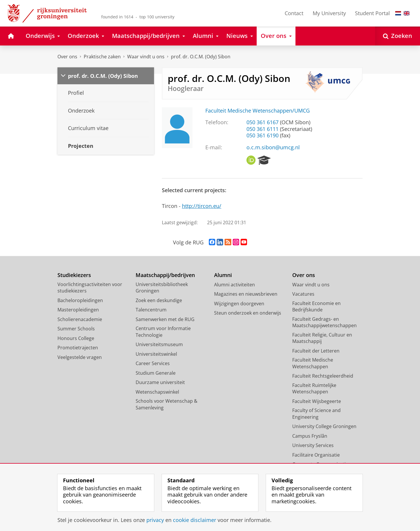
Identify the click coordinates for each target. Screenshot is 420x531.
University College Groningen (324, 426)
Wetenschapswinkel (157, 392)
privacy (155, 520)
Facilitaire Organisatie (316, 455)
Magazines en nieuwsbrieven (246, 294)
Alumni (223, 275)
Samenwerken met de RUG (165, 319)
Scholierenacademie (80, 319)
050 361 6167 (262, 122)
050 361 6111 (262, 129)
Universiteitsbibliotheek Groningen (162, 288)
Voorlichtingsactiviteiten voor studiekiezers (90, 288)
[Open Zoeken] (398, 36)
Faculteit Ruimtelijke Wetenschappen (314, 389)
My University (329, 13)
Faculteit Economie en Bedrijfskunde (316, 307)
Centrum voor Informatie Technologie (163, 332)
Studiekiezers (74, 275)
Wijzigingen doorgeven (239, 304)
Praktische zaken (102, 57)
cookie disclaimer (195, 520)
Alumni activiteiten (235, 285)
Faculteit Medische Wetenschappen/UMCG (258, 111)
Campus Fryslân (310, 436)
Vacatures (303, 294)
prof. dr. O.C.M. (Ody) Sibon (201, 57)
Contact (294, 13)
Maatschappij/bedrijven (165, 275)
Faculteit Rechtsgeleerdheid (323, 376)
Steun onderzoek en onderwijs (248, 313)
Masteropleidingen (78, 310)
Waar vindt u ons (146, 57)
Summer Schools (76, 329)
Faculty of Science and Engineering (316, 414)
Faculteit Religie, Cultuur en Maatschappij (322, 338)
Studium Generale (156, 373)
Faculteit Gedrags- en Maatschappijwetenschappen (324, 322)
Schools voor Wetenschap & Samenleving (167, 404)
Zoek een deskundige (159, 300)
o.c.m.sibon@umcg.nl (273, 147)
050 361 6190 (262, 135)
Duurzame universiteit (160, 382)
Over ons (67, 57)
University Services (313, 445)
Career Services (153, 363)
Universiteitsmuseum (159, 344)
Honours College (76, 338)
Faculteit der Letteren (316, 351)
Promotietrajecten (78, 348)
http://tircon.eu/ (202, 206)
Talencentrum (151, 310)
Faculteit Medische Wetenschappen (313, 363)
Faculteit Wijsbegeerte (317, 401)
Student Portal (372, 13)
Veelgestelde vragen (80, 357)
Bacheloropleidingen (80, 300)
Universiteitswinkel (156, 354)
